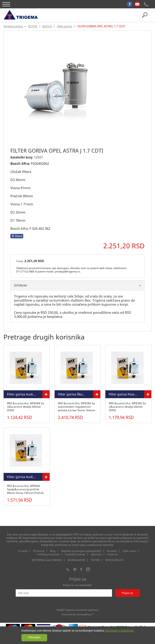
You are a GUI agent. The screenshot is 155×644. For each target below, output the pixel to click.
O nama (23, 551)
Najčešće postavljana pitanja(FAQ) (81, 551)
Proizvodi (39, 551)
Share (17, 236)
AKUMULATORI (76, 560)
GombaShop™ (85, 614)
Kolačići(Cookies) (75, 554)
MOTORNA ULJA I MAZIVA (47, 560)
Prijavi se (112, 554)
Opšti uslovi (130, 551)
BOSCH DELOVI (114, 560)
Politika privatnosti (48, 554)
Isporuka (96, 554)
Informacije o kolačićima (119, 631)
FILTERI (95, 560)
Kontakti (112, 551)
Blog (53, 551)
